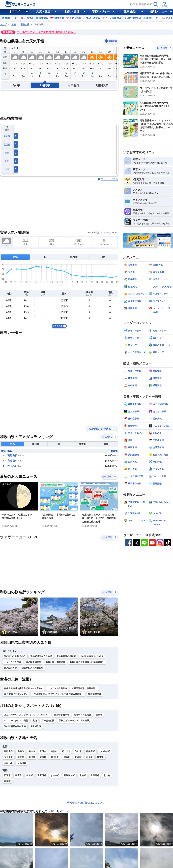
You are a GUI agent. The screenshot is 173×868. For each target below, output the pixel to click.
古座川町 (95, 775)
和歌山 (11, 461)
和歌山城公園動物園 (55, 662)
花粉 (7, 161)
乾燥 (7, 153)
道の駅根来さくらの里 (41, 656)
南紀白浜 (12, 455)
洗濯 (7, 169)
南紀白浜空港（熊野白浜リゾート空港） (24, 688)
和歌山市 (8, 751)
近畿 (14, 24)
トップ (3, 24)
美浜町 (67, 757)
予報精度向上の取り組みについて (86, 803)
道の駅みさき (11, 668)
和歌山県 (25, 24)
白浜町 (30, 775)
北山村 (107, 775)
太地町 (83, 775)
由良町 (89, 757)
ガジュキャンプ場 (13, 662)
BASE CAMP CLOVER (92, 656)
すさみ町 (55, 775)
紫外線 (7, 136)
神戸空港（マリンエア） (16, 694)
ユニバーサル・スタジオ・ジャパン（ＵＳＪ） (27, 715)
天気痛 (7, 144)
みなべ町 (8, 763)
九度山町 (8, 757)
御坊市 (54, 751)
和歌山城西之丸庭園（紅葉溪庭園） (87, 662)
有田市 (43, 751)
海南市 (21, 751)
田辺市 (7, 775)
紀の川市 (66, 751)
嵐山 (35, 721)
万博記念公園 (48, 721)
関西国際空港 (95, 694)
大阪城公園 (36, 726)
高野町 (21, 757)
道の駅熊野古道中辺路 (15, 726)
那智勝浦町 (69, 775)
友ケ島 (11, 466)
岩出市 (78, 751)
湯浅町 (32, 757)
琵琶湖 (99, 715)
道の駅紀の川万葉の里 (32, 668)
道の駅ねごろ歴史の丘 (15, 656)
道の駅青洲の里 (34, 662)
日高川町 (22, 763)
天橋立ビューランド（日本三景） (75, 721)
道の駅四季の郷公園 (66, 656)
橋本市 (32, 751)
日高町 (78, 757)
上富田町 (42, 775)
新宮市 (18, 775)
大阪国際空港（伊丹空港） (85, 688)
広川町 (43, 757)
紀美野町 (90, 751)
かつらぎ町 (105, 751)
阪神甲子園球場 (62, 715)
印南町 (101, 757)
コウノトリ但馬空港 (57, 688)
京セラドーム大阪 (82, 715)
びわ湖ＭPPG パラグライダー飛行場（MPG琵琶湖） (58, 694)
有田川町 (55, 757)
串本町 (7, 781)
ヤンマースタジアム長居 (16, 721)
